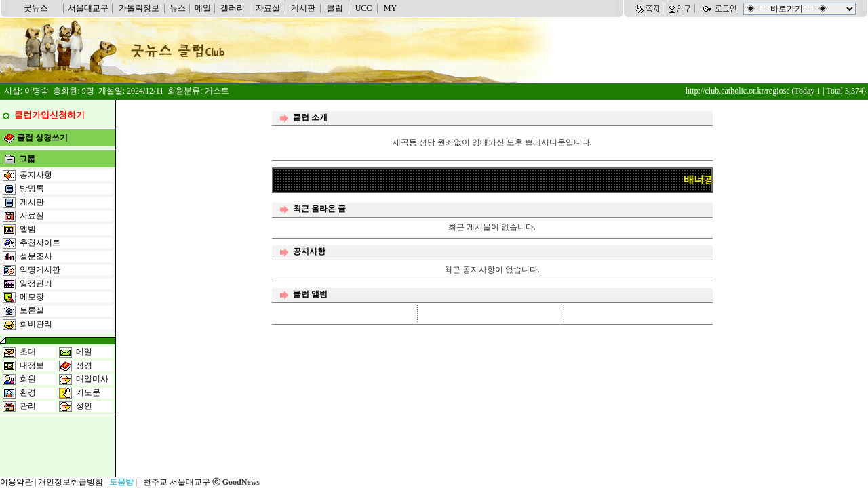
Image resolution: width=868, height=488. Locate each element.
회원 (28, 379)
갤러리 (233, 8)
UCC (364, 8)
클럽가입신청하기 (50, 115)
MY (390, 8)
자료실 (268, 8)
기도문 (88, 392)
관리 (28, 406)
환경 (28, 392)
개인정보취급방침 (71, 482)
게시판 (303, 8)
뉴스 (178, 8)
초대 (28, 352)
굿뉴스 (36, 8)
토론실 (32, 310)
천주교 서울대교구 (177, 482)
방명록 (32, 188)
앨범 (28, 229)
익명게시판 (40, 270)
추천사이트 (40, 243)
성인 (84, 406)
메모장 (32, 297)
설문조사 (36, 256)
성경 (84, 365)
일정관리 (36, 283)
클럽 (335, 8)
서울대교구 (88, 8)
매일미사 (92, 379)
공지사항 (36, 175)
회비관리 (36, 324)
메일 (203, 8)
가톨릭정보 (139, 8)
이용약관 (16, 482)
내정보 (32, 365)
